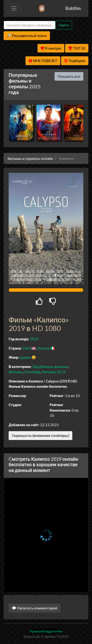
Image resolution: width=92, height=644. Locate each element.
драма (25, 357)
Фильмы (16, 372)
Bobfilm (73, 8)
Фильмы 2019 (53, 372)
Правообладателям (46, 631)
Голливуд (32, 372)
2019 (34, 339)
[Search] (30, 25)
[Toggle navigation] (14, 8)
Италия (43, 348)
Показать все (69, 76)
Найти (64, 25)
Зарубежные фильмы (51, 367)
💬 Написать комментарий (34, 608)
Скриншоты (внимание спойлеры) (40, 435)
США (26, 348)
